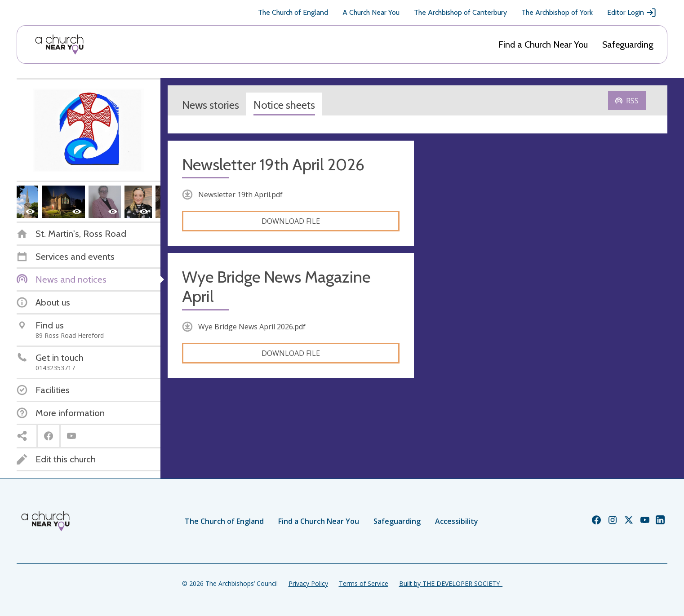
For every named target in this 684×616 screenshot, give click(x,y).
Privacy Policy (308, 583)
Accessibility (457, 521)
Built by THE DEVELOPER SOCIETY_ (451, 583)
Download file (291, 221)
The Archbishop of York (557, 12)
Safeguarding (628, 44)
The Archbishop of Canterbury (460, 12)
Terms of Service (364, 583)
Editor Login (632, 13)
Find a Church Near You (543, 44)
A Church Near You (371, 12)
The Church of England (293, 12)
